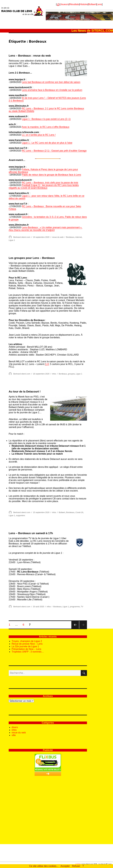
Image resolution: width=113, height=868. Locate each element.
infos (54, 374)
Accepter (65, 866)
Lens (99, 4)
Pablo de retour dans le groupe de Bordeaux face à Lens (51, 175)
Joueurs (64, 4)
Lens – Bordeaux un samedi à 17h (31, 533)
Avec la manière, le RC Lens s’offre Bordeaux (46, 127)
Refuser (76, 866)
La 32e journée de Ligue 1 (25, 646)
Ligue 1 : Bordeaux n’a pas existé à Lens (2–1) (46, 119)
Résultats (74, 4)
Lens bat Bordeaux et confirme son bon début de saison (51, 82)
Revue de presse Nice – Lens (27, 644)
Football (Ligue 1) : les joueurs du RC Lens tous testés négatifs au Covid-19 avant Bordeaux (44, 187)
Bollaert (92, 4)
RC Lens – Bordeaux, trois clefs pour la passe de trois (50, 183)
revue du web (58, 237)
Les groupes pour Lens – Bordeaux (32, 258)
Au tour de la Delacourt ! (25, 392)
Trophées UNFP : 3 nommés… (28, 652)
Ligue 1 (12, 240)
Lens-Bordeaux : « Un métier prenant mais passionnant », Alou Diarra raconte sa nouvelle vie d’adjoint (45, 229)
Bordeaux (70, 237)
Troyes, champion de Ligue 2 (27, 641)
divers (15, 727)
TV (82, 607)
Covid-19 (79, 512)
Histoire (84, 4)
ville (14, 735)
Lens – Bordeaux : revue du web (30, 56)
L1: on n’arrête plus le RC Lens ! (39, 135)
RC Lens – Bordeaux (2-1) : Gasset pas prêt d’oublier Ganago (54, 151)
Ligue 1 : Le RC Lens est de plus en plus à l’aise (47, 143)
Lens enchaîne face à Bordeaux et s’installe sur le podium (52, 90)
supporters (21, 515)
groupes (71, 374)
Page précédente (75, 629)
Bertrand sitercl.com (22, 237)
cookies (78, 864)
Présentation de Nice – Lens (26, 649)
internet (78, 237)
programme (75, 607)
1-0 (47, 364)
